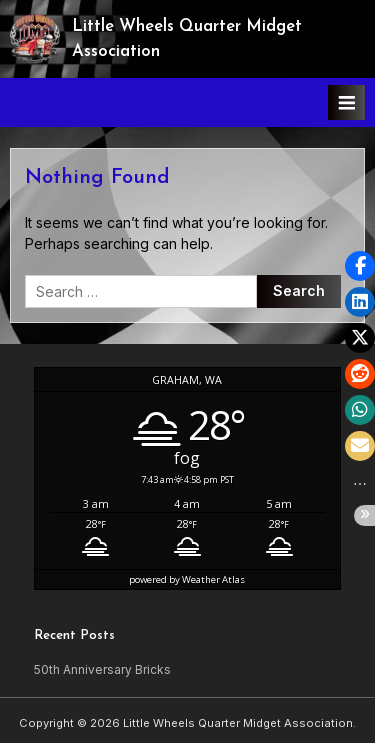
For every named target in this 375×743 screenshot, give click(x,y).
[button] (360, 266)
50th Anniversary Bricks (102, 669)
